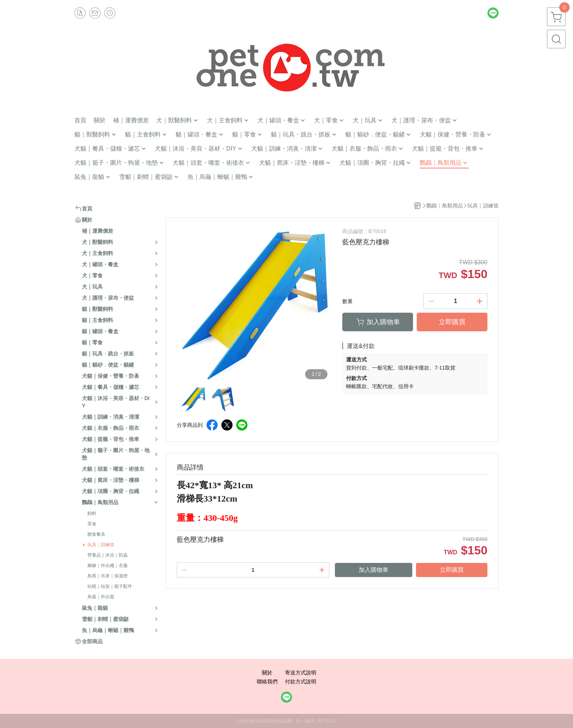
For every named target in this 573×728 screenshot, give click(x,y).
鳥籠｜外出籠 (101, 597)
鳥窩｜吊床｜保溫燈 (108, 576)
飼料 (92, 513)
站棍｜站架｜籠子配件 (110, 586)
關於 (267, 673)
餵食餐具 (96, 534)
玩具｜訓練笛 (101, 545)
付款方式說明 (301, 682)
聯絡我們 (267, 682)
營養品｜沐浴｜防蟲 (108, 555)
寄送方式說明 (301, 673)
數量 (348, 301)
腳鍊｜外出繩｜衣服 (108, 566)
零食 (92, 524)
